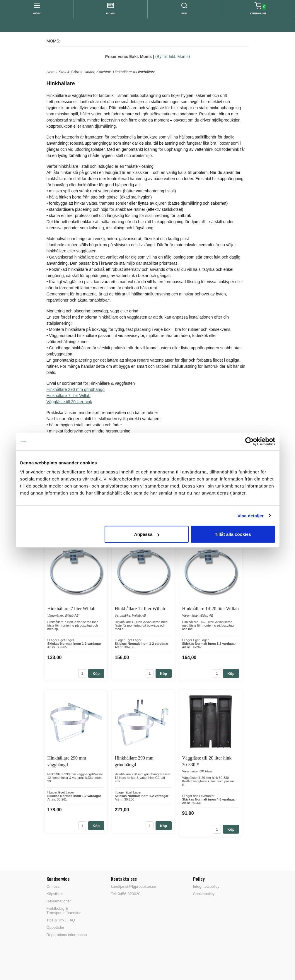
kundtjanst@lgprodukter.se (134, 886)
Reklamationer (59, 901)
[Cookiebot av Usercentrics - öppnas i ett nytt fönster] (249, 441)
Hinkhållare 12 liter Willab (140, 609)
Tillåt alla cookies (233, 534)
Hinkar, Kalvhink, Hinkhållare (108, 72)
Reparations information (67, 935)
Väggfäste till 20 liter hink (69, 402)
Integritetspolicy (206, 886)
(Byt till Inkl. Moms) (173, 57)
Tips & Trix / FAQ (61, 920)
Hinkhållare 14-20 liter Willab (210, 609)
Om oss (53, 886)
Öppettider (56, 927)
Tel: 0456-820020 (126, 894)
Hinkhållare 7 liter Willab (69, 396)
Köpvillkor (55, 894)
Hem (51, 72)
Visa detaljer (251, 515)
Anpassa (147, 534)
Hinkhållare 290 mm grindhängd (76, 389)
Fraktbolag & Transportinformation (64, 911)
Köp (96, 674)
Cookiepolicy (204, 894)
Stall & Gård (69, 72)
